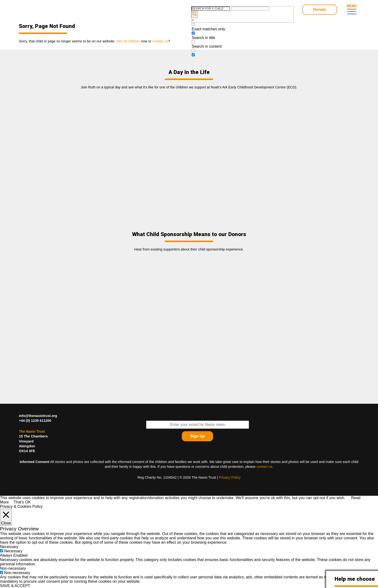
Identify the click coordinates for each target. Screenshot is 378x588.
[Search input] (211, 9)
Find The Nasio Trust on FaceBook (353, 419)
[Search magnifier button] (195, 14)
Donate (319, 10)
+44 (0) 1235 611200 (35, 421)
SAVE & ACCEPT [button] (15, 586)
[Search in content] (193, 42)
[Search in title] (193, 33)
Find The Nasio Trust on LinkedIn (341, 431)
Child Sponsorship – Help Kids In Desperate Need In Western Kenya (53, 10)
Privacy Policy (230, 477)
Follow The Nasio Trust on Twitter (341, 419)
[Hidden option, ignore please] (193, 55)
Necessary (13, 551)
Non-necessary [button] (13, 568)
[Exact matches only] (193, 24)
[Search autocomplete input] (250, 9)
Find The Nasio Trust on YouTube (353, 431)
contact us (264, 467)
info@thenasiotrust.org (38, 416)
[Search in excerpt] (193, 50)
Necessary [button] (9, 547)
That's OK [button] (22, 502)
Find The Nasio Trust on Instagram (353, 443)
